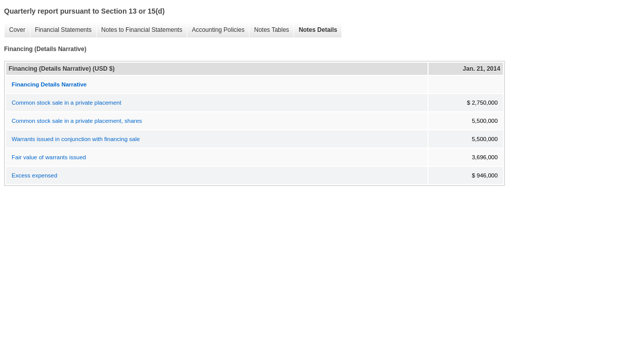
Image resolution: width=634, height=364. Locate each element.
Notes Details (315, 30)
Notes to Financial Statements (139, 30)
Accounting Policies (216, 30)
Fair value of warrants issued (49, 157)
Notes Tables (269, 30)
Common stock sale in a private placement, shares (77, 121)
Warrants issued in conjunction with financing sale (76, 139)
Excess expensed (34, 175)
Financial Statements (61, 30)
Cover (15, 30)
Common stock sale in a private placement (67, 103)
